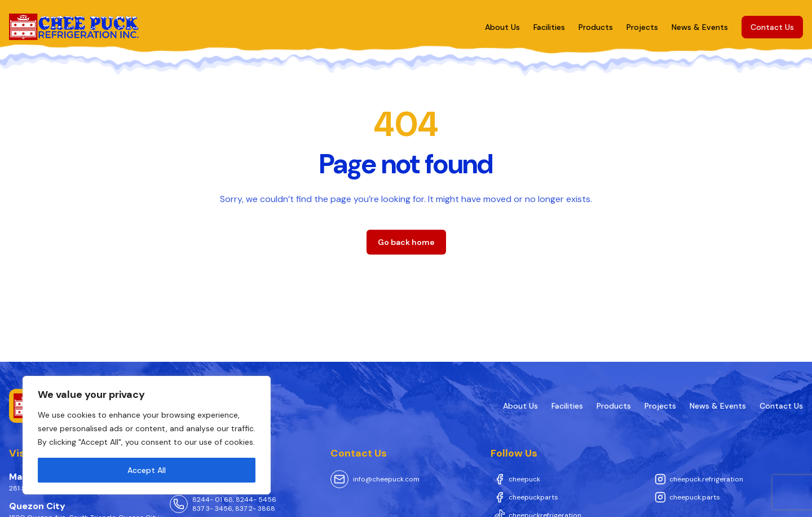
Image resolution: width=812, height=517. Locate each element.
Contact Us (772, 27)
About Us (502, 27)
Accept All (147, 470)
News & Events (700, 27)
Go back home (406, 242)
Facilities (549, 27)
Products (596, 27)
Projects (642, 27)
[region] (147, 435)
